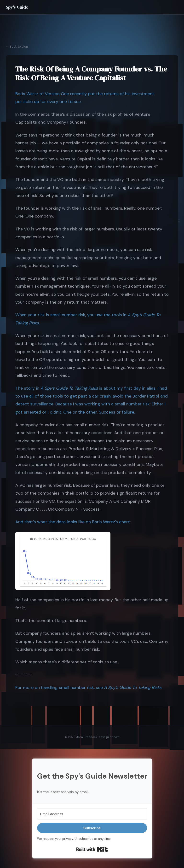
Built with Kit (92, 849)
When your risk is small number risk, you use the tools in (72, 315)
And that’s (26, 522)
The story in (28, 388)
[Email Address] (92, 814)
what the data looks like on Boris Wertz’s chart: (84, 522)
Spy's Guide (17, 7)
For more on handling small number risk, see (60, 688)
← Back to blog (17, 46)
